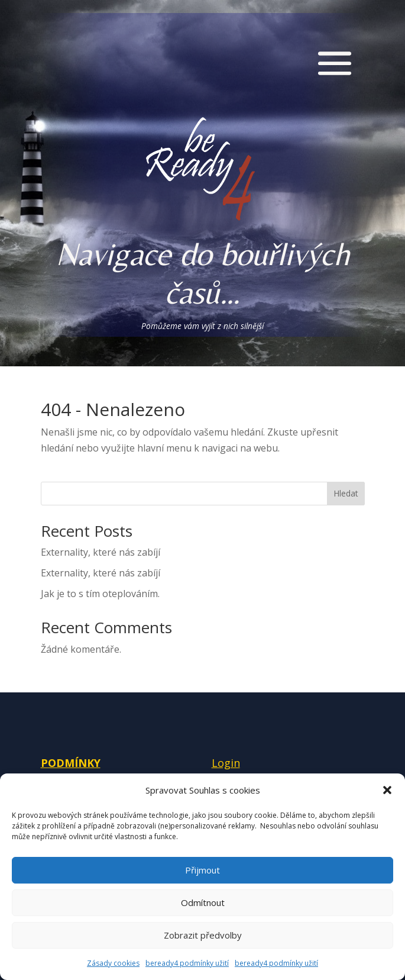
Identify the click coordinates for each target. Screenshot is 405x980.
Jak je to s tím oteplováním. (100, 594)
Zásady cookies (113, 963)
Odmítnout (203, 902)
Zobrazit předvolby (203, 935)
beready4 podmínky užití (187, 963)
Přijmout (203, 870)
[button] (387, 790)
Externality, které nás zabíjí (101, 552)
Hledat (346, 493)
